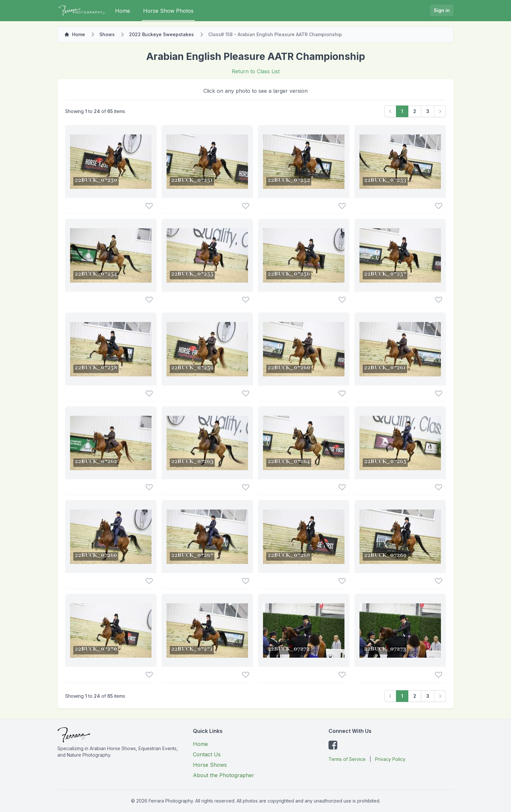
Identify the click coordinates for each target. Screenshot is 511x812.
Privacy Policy (390, 759)
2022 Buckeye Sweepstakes (161, 34)
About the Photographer (224, 775)
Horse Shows (210, 765)
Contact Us (207, 754)
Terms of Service (347, 759)
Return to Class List (256, 71)
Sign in (442, 10)
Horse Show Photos (168, 11)
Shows (107, 34)
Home (123, 11)
